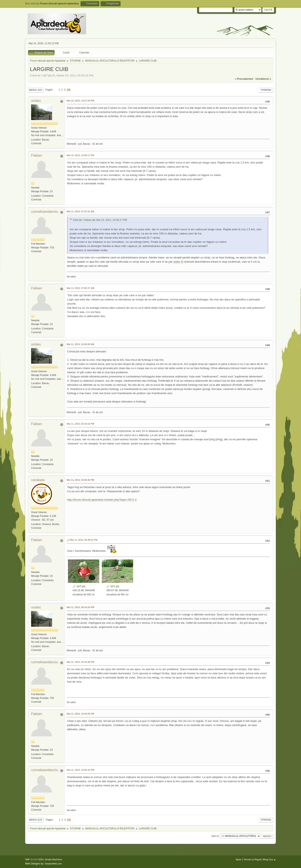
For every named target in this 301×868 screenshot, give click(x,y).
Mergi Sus (36, 820)
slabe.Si (178, 262)
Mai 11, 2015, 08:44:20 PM (80, 607)
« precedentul (244, 79)
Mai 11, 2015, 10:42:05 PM (80, 714)
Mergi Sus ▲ (269, 859)
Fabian (37, 155)
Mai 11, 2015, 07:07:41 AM (80, 211)
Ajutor (239, 859)
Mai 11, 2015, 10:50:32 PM (80, 770)
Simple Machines (53, 859)
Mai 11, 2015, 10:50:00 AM (80, 344)
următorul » (263, 79)
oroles (36, 101)
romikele (38, 480)
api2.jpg (79, 586)
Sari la (215, 836)
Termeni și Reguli (252, 859)
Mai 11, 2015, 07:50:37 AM (80, 288)
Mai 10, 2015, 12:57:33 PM (80, 101)
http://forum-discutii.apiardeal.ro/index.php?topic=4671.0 (102, 500)
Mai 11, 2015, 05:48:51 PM (84, 540)
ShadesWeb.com (53, 864)
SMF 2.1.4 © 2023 (34, 859)
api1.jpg (113, 586)
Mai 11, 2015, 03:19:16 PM (80, 424)
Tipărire (266, 90)
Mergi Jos (36, 90)
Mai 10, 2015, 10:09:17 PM (80, 155)
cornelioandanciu (45, 212)
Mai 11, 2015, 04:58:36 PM (80, 480)
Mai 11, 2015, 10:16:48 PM (80, 662)
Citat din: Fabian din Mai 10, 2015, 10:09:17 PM (100, 220)
